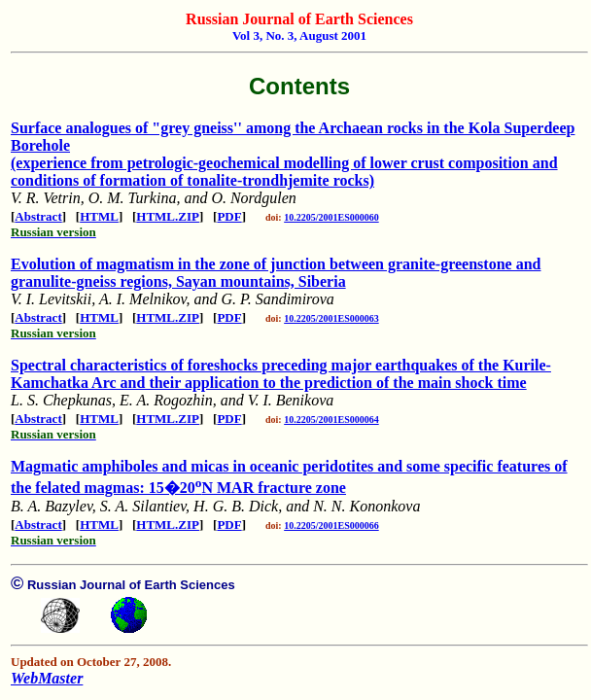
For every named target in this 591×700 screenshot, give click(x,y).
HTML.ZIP (168, 216)
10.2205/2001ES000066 (331, 525)
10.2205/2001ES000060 (331, 217)
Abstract (38, 216)
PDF (229, 216)
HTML (99, 216)
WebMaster (47, 678)
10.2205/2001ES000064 (331, 420)
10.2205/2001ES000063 (331, 318)
